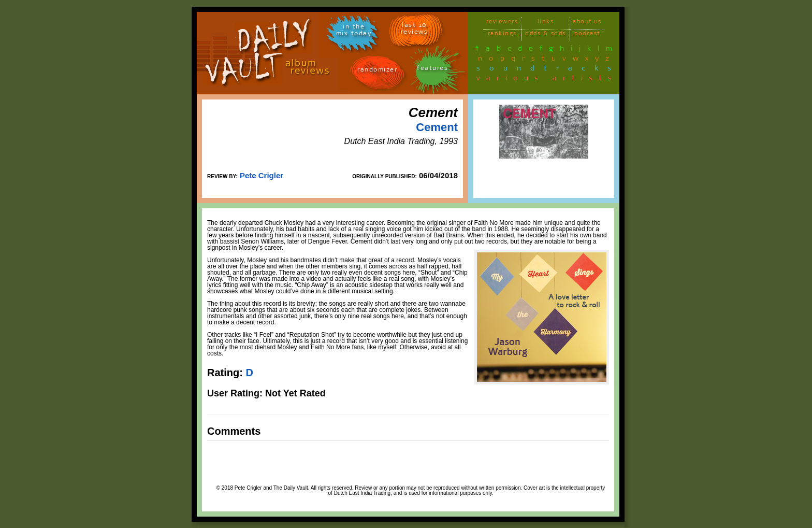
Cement (437, 127)
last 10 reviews (415, 30)
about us (587, 23)
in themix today (354, 32)
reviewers (502, 23)
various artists (547, 80)
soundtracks (548, 70)
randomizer (377, 71)
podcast (587, 35)
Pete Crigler (262, 175)
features (432, 70)
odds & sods (546, 35)
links (546, 23)
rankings (502, 35)
